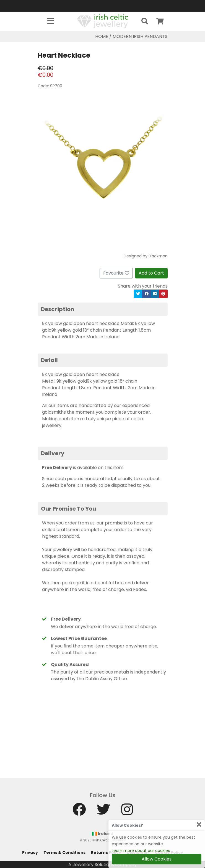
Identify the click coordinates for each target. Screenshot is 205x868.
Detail (49, 360)
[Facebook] (79, 812)
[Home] (103, 21)
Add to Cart (151, 273)
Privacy (30, 852)
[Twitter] (103, 812)
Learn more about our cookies (141, 851)
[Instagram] (127, 812)
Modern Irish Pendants (140, 36)
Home (102, 36)
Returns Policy (106, 852)
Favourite (116, 273)
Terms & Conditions (64, 852)
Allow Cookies (157, 859)
